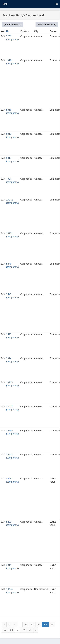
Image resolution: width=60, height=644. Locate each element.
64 (39, 624)
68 (12, 630)
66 (52, 624)
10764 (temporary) (12, 432)
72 (24, 630)
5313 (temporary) (12, 135)
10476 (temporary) (12, 591)
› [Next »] (36, 630)
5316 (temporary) (12, 111)
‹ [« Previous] (4, 624)
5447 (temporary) (12, 296)
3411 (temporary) (12, 566)
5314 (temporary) (12, 360)
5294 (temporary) (12, 480)
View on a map (47, 24)
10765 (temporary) (12, 384)
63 (32, 624)
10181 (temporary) (12, 62)
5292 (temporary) (12, 523)
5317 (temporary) (12, 159)
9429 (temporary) (12, 336)
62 (26, 624)
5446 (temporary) (12, 265)
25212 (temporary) (12, 201)
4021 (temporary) (12, 180)
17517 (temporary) (12, 408)
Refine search (12, 24)
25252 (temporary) (12, 235)
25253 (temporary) (12, 456)
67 (5, 630)
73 (30, 630)
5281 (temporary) (12, 38)
